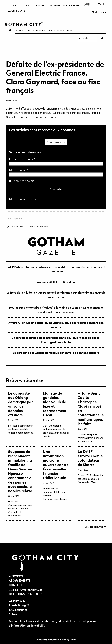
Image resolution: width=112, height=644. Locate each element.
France (102, 4)
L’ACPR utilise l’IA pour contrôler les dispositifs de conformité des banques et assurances (56, 269)
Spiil (41, 625)
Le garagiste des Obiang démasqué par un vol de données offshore (56, 353)
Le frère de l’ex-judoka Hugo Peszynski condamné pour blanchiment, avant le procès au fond (56, 295)
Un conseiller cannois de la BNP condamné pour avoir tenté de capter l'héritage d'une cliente (56, 340)
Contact (90, 5)
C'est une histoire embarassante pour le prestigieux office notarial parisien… (56, 414)
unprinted (55, 640)
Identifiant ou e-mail (23, 159)
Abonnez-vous (56, 142)
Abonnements (17, 11)
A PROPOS (16, 576)
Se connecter (56, 189)
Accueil (13, 5)
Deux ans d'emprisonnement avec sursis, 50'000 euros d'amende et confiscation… (21, 483)
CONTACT (16, 585)
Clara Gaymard (14, 219)
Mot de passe (19, 170)
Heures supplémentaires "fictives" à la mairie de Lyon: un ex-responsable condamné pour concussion (56, 310)
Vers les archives (95, 527)
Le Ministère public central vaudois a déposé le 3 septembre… (91, 417)
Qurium (73, 640)
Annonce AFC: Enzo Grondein (56, 282)
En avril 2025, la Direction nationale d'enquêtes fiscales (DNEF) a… (91, 467)
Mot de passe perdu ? (23, 199)
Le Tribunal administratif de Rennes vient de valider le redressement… (21, 413)
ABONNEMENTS (20, 580)
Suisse (87, 4)
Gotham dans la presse (65, 5)
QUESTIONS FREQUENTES (26, 594)
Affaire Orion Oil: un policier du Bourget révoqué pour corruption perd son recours (56, 325)
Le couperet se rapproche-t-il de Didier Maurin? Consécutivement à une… (56, 475)
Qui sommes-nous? (34, 5)
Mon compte (100, 12)
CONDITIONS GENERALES (26, 589)
